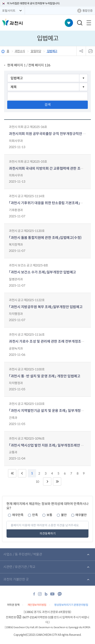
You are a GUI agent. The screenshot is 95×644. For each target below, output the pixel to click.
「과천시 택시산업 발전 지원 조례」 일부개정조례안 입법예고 (51, 445)
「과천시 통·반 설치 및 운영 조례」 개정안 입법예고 (45, 376)
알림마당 (36, 51)
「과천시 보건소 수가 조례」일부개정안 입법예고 (42, 272)
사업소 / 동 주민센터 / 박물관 (23, 554)
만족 (35, 515)
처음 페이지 (12, 473)
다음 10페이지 (47, 482)
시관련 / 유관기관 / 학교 (19, 567)
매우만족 (18, 515)
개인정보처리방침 (37, 605)
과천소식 (20, 51)
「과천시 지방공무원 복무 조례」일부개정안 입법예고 (46, 307)
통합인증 (88, 11)
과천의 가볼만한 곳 (16, 579)
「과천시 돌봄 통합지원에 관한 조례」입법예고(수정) (45, 238)
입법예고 (52, 51)
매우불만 (81, 515)
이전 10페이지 (22, 473)
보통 (49, 515)
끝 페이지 (57, 482)
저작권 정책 (13, 605)
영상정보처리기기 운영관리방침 (71, 605)
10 (37, 482)
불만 (64, 515)
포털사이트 (9, 11)
